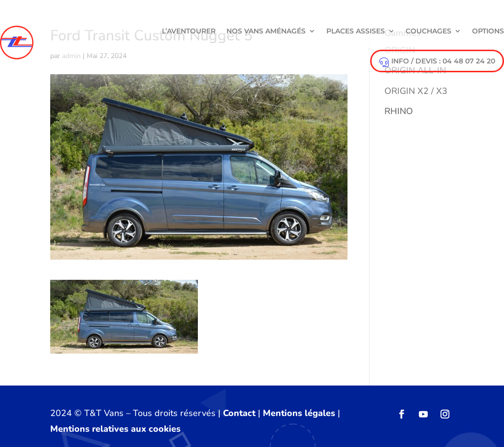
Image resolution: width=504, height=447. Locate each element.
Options (488, 31)
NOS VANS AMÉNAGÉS (266, 31)
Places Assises (356, 31)
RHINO (399, 111)
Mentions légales (299, 413)
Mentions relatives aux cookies (115, 429)
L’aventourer (189, 31)
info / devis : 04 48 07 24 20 (437, 62)
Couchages (428, 31)
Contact (239, 413)
